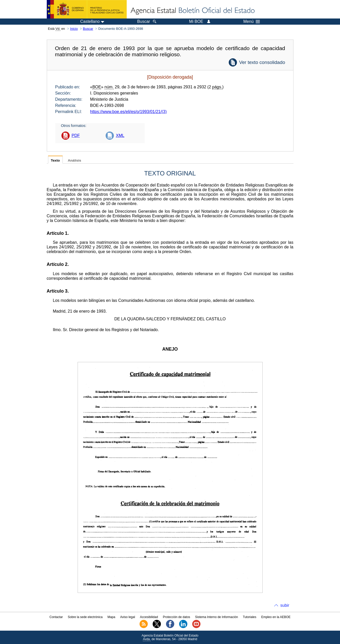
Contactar (56, 617)
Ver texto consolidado (262, 62)
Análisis (75, 160)
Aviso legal (128, 617)
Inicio (74, 29)
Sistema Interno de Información (217, 617)
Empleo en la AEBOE (276, 617)
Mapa (111, 617)
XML (120, 136)
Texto (55, 160)
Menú (252, 22)
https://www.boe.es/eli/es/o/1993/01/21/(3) (128, 112)
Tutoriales (250, 617)
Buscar (88, 29)
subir (285, 605)
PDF (76, 136)
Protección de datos (177, 617)
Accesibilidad (149, 617)
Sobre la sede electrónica (85, 617)
